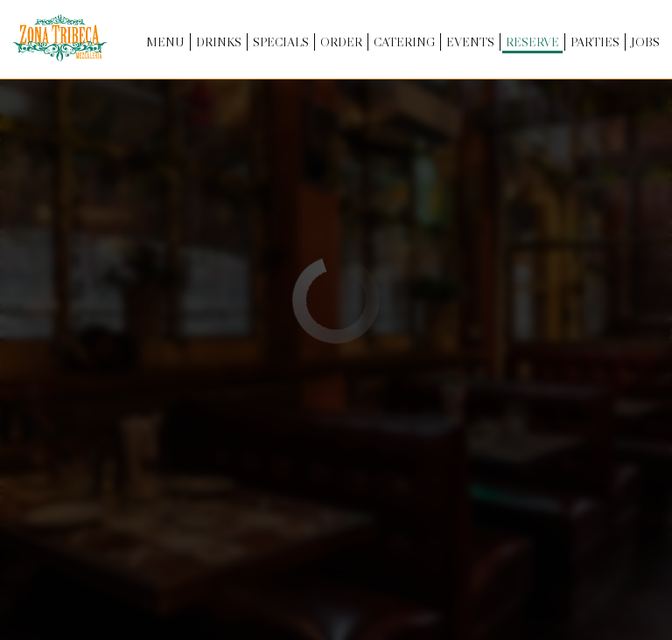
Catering (402, 44)
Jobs (644, 44)
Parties (593, 44)
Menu (164, 44)
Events (469, 44)
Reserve (531, 44)
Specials (279, 44)
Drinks (217, 44)
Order (339, 44)
